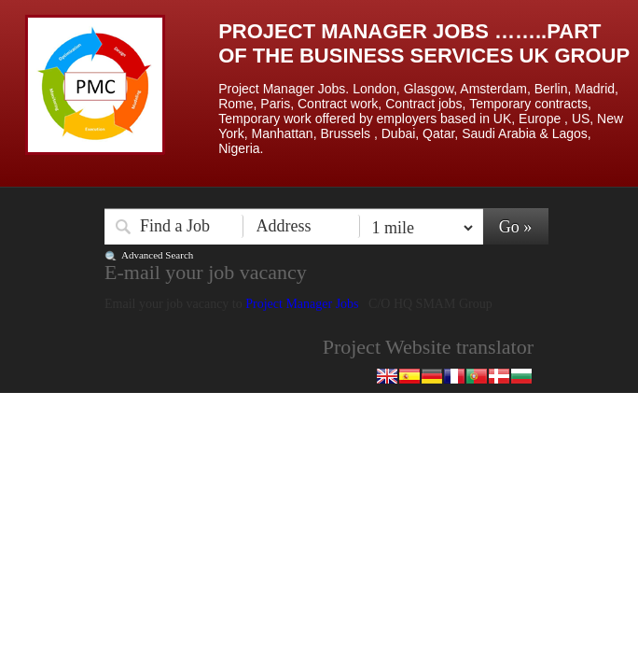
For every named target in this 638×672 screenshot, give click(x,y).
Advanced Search (157, 255)
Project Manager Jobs (304, 304)
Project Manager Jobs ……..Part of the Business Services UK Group (424, 43)
